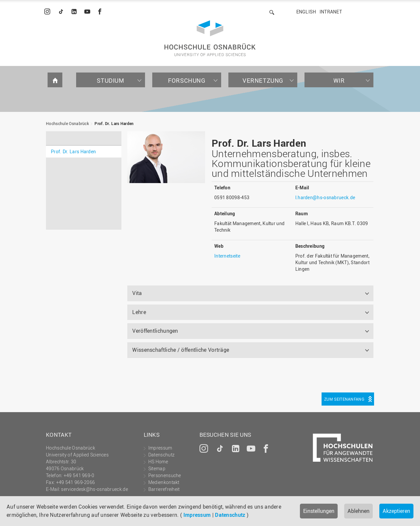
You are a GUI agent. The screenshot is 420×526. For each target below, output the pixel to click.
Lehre (139, 312)
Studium (110, 80)
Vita (137, 293)
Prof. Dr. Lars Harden (114, 123)
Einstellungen (319, 511)
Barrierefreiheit (164, 489)
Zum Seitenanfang (344, 399)
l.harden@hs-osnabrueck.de (325, 197)
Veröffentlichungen (155, 331)
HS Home (158, 462)
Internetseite (227, 256)
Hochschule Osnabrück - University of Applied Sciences (210, 38)
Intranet (331, 12)
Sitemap (157, 468)
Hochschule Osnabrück (67, 123)
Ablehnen (358, 511)
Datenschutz (230, 515)
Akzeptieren (396, 511)
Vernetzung (263, 80)
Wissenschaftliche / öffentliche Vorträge (181, 350)
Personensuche (165, 475)
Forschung (187, 80)
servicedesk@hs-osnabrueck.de (94, 489)
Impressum (197, 515)
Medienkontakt (164, 482)
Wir (339, 80)
